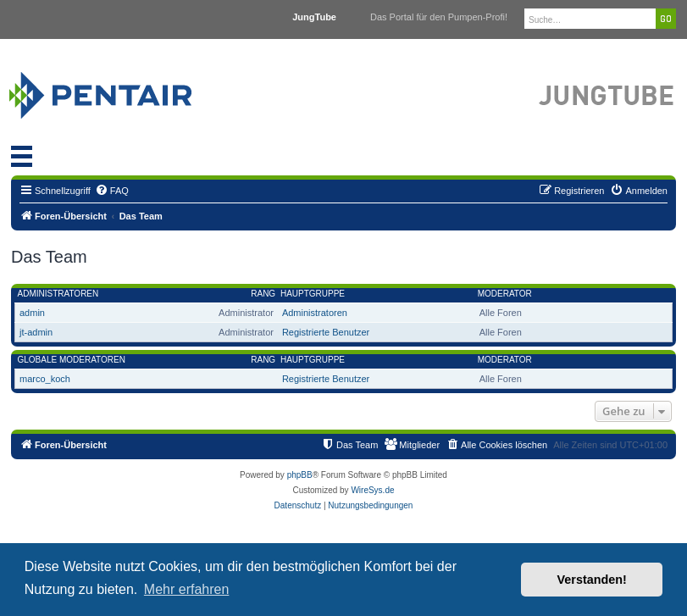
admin (32, 313)
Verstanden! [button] (592, 580)
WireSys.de (372, 490)
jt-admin (36, 332)
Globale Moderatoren (72, 360)
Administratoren (58, 294)
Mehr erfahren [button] (187, 589)
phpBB (300, 475)
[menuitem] (112, 191)
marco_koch (45, 379)
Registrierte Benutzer (326, 332)
